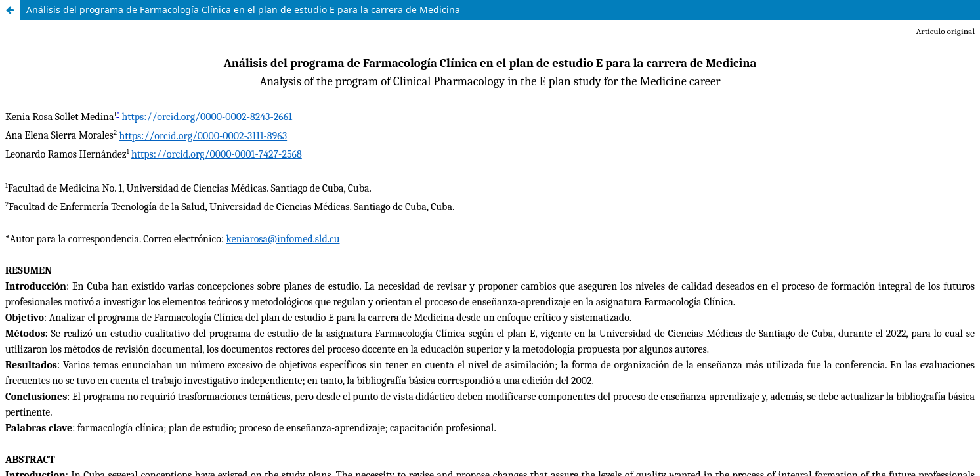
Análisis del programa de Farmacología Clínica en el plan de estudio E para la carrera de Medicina (243, 10)
